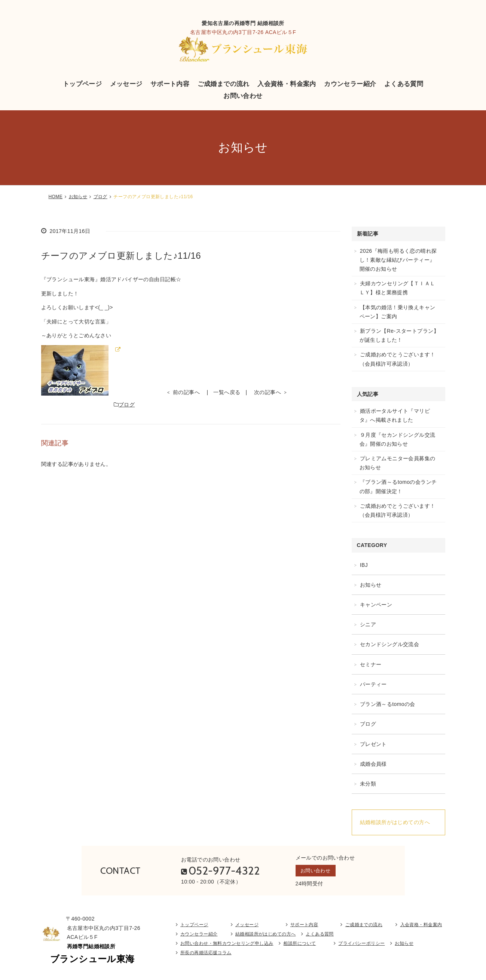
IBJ (364, 565)
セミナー (371, 664)
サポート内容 (170, 84)
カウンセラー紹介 (350, 84)
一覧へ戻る (227, 392)
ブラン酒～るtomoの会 (388, 704)
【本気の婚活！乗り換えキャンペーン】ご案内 (398, 312)
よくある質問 (404, 84)
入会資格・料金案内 (287, 84)
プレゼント (373, 744)
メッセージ (126, 84)
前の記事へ (186, 392)
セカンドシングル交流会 (390, 644)
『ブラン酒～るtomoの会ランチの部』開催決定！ (398, 486)
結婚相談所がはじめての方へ (395, 822)
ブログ (100, 197)
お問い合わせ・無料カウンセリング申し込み (227, 946)
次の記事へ (268, 392)
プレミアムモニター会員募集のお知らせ (398, 463)
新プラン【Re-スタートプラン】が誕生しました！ (399, 335)
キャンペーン (376, 605)
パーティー (373, 684)
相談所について (299, 946)
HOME (56, 197)
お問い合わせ (243, 96)
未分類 (368, 784)
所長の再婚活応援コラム (206, 955)
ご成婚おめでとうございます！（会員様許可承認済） (398, 359)
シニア (368, 624)
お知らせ (78, 197)
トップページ (82, 84)
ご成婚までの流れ (224, 84)
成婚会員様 (373, 764)
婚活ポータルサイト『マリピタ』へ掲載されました (395, 415)
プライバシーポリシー (361, 946)
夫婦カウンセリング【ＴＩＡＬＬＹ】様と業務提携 (398, 288)
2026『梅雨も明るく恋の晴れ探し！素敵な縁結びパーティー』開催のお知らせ (398, 260)
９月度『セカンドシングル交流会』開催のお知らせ (398, 439)
